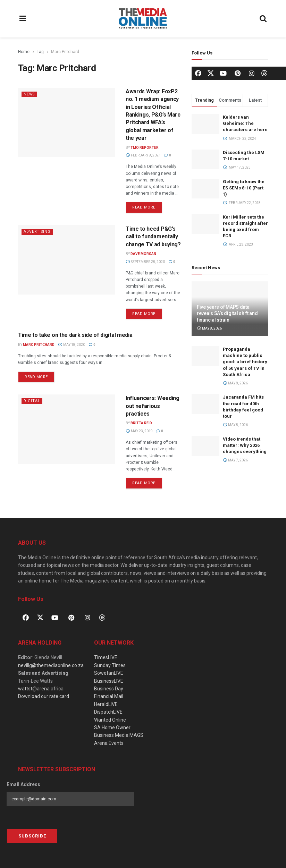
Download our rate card (44, 696)
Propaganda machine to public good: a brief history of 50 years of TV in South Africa (245, 362)
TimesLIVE (106, 657)
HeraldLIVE (106, 704)
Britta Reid (141, 423)
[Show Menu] (23, 19)
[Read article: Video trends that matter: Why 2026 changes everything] (205, 446)
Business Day (109, 689)
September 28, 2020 (145, 262)
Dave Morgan (143, 254)
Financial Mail (109, 696)
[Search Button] (263, 19)
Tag (40, 52)
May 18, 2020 (71, 345)
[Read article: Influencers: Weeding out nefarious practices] (67, 429)
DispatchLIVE (108, 712)
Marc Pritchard (65, 52)
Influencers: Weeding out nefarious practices (153, 406)
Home (24, 52)
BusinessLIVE (109, 681)
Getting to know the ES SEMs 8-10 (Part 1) (244, 188)
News (30, 94)
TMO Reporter (145, 148)
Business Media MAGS (119, 735)
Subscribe (32, 836)
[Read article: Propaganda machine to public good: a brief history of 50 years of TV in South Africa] (205, 356)
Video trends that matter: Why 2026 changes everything (245, 445)
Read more (147, 206)
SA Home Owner (112, 727)
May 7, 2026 (235, 460)
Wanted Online (110, 720)
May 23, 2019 (139, 431)
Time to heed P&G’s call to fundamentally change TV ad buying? (153, 237)
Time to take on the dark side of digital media (75, 335)
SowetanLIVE (109, 673)
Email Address (23, 784)
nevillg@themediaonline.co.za (51, 665)
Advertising (38, 232)
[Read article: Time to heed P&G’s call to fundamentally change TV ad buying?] (67, 260)
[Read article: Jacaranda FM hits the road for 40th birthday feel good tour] (205, 404)
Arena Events (109, 743)
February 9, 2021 (143, 155)
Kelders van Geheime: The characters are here (245, 123)
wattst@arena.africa (41, 689)
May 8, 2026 (209, 328)
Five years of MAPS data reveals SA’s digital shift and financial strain (227, 313)
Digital (32, 401)
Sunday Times (110, 665)
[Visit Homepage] (143, 19)
